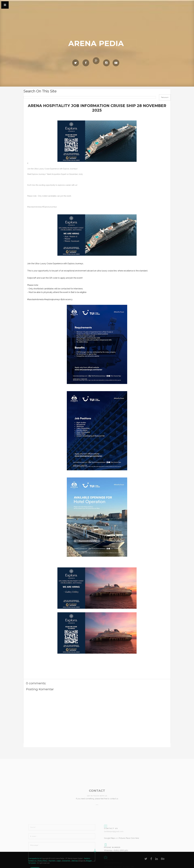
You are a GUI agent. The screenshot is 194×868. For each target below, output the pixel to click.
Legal (59, 861)
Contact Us (32, 861)
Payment (52, 861)
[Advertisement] (43, 752)
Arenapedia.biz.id (35, 858)
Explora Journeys (75, 264)
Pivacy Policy (42, 861)
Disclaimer (66, 861)
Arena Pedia (96, 43)
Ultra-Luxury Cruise (43, 264)
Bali (72, 292)
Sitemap (75, 861)
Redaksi (87, 858)
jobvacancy (67, 299)
